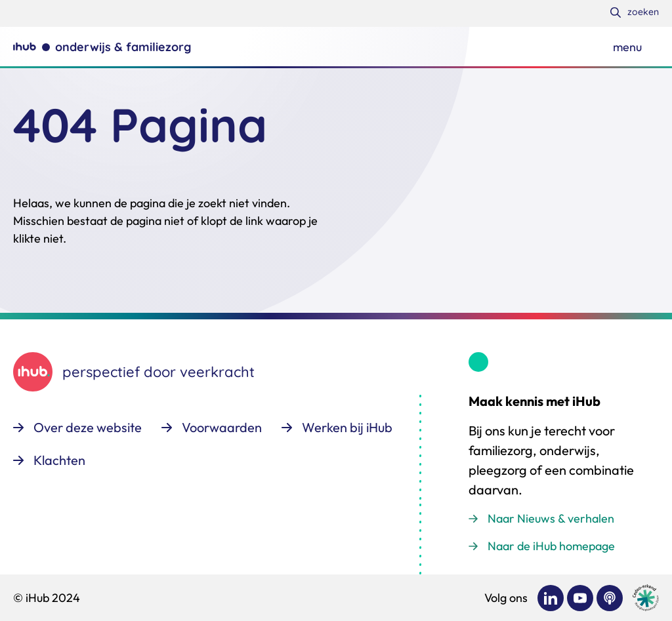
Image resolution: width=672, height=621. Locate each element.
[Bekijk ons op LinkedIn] (551, 598)
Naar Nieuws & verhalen (551, 518)
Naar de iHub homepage (551, 546)
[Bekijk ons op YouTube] (580, 598)
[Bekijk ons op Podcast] (610, 598)
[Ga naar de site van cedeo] (646, 598)
